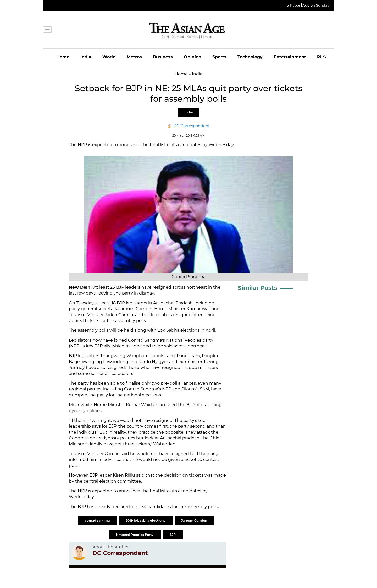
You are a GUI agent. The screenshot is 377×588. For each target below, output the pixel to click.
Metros (134, 57)
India (86, 57)
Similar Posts (257, 288)
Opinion (193, 57)
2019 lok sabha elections (146, 521)
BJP (173, 535)
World (109, 57)
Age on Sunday (316, 5)
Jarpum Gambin (195, 521)
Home (63, 57)
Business (163, 57)
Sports (219, 57)
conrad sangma (98, 521)
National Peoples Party (135, 535)
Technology (250, 57)
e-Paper (293, 5)
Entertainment (290, 57)
